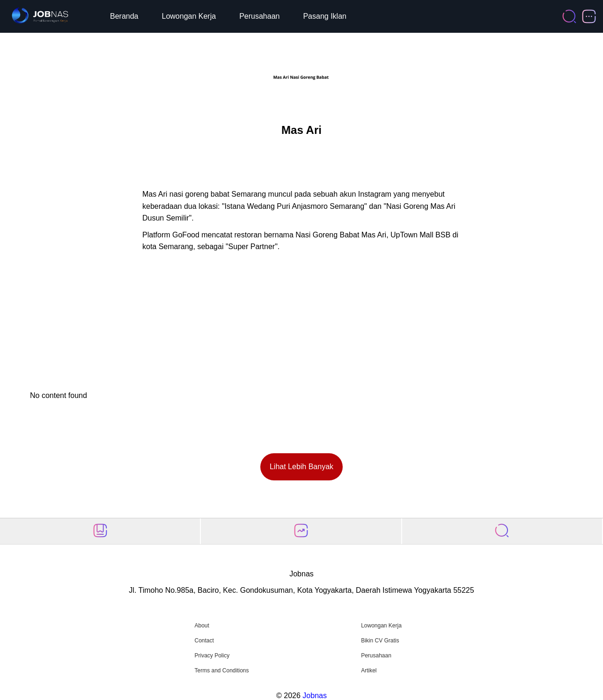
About (202, 626)
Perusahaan (259, 16)
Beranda (124, 16)
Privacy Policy (212, 656)
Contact (204, 641)
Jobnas (315, 696)
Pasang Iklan (325, 16)
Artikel (369, 671)
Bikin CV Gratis (380, 641)
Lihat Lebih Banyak (301, 467)
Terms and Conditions (221, 671)
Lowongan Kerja (189, 16)
